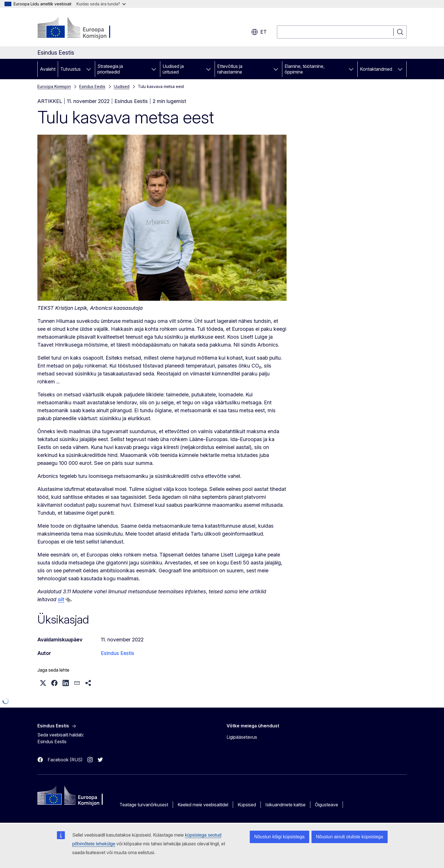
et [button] (259, 32)
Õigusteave (326, 805)
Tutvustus (71, 69)
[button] (43, 683)
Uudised (122, 86)
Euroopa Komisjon (54, 86)
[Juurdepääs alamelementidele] (89, 69)
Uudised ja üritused (173, 69)
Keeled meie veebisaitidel (203, 805)
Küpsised (247, 805)
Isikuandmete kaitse (285, 805)
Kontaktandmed (376, 69)
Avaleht (48, 69)
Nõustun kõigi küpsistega (279, 837)
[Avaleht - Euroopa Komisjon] (83, 28)
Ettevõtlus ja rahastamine (230, 69)
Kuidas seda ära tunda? (101, 4)
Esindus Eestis (92, 86)
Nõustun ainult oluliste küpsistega (350, 837)
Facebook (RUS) (65, 760)
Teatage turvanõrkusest (144, 805)
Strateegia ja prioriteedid (110, 69)
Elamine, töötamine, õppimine (305, 69)
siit (61, 599)
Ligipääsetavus (242, 737)
